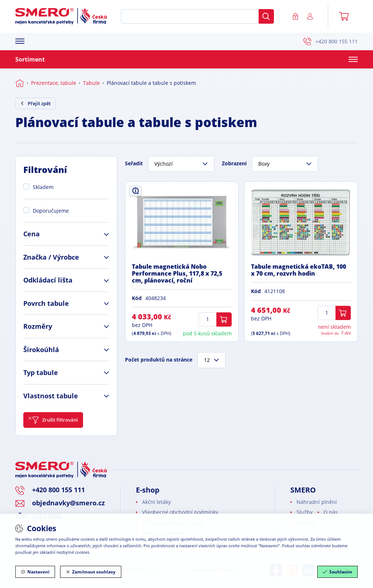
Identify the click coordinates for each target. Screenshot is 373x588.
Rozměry (38, 326)
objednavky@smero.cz (68, 503)
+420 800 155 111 (331, 42)
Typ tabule (41, 372)
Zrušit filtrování (53, 420)
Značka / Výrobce (51, 257)
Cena (32, 234)
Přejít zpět (36, 103)
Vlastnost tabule (51, 396)
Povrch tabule (46, 303)
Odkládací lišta (48, 280)
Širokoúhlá (41, 350)
